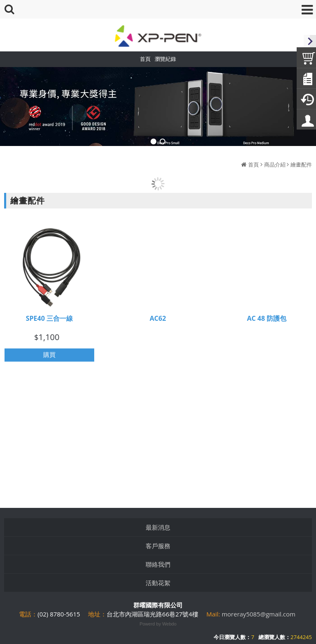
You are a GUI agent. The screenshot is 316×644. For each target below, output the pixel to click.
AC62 (158, 321)
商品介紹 (275, 164)
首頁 (253, 164)
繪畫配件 (301, 164)
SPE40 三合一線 (49, 321)
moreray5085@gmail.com (259, 614)
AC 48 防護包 (267, 321)
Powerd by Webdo (158, 624)
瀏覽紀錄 (165, 59)
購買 (49, 357)
